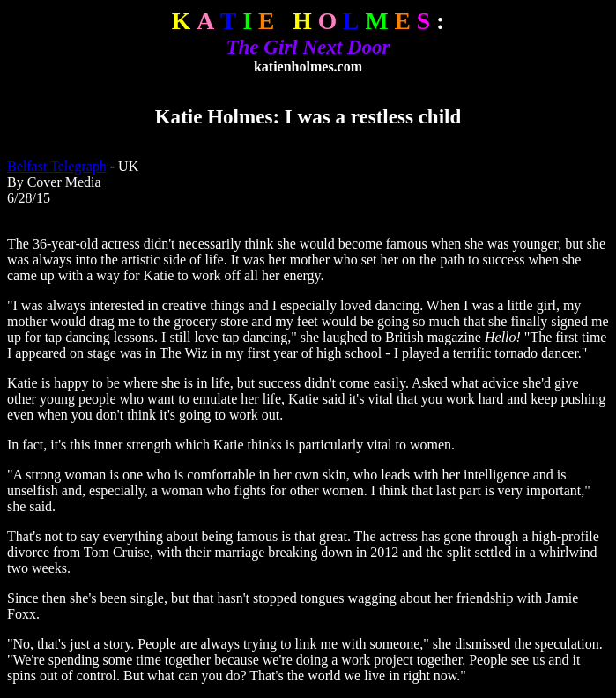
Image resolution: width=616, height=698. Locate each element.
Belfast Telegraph (57, 166)
